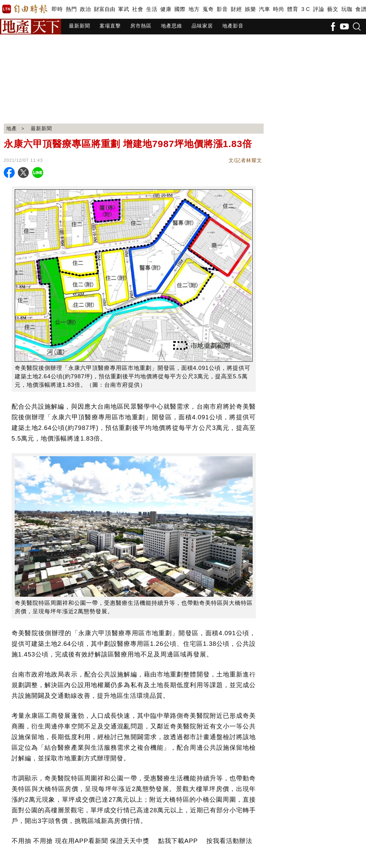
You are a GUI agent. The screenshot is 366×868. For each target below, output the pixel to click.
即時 (57, 9)
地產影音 (233, 26)
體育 (293, 9)
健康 (166, 9)
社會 (138, 9)
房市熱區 (141, 26)
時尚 (278, 9)
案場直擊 (110, 26)
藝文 (333, 9)
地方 (194, 9)
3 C (306, 9)
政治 (85, 9)
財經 (236, 9)
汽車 (264, 9)
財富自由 (104, 9)
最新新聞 (80, 26)
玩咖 (347, 9)
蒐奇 (208, 9)
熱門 (71, 9)
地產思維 (172, 26)
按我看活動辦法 (229, 841)
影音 (222, 9)
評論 (319, 9)
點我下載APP (178, 841)
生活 (152, 9)
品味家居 (202, 26)
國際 (180, 9)
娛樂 (250, 9)
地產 (12, 128)
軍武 (124, 9)
